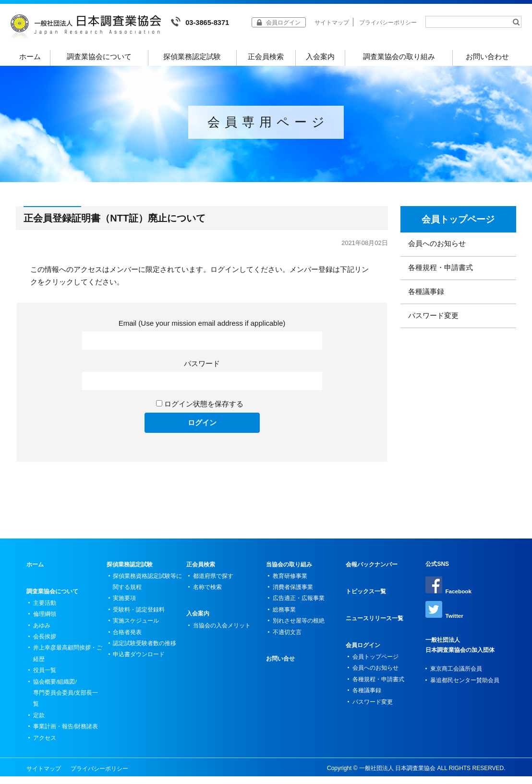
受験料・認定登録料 (139, 614)
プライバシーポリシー (388, 23)
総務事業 (284, 614)
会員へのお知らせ (437, 249)
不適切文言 (287, 637)
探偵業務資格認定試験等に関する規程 (148, 586)
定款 (39, 722)
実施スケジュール (136, 626)
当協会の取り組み (289, 568)
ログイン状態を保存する (204, 408)
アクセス (45, 745)
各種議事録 (426, 298)
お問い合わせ (487, 57)
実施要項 (125, 603)
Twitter (444, 614)
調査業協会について (99, 57)
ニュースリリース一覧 (375, 622)
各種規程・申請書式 (441, 273)
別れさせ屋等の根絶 (299, 626)
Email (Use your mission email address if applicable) (202, 327)
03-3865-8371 (200, 22)
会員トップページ (458, 223)
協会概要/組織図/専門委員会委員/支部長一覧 (66, 699)
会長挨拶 (45, 641)
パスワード (202, 367)
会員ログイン (363, 649)
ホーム (30, 57)
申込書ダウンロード (139, 661)
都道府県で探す (213, 580)
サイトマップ (332, 23)
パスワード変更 (433, 323)
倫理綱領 (45, 618)
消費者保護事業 (293, 591)
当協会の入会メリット (222, 630)
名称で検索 (207, 591)
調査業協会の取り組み (399, 57)
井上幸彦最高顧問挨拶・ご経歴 (68, 659)
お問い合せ (280, 664)
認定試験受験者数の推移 (145, 649)
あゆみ (42, 630)
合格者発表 (128, 637)
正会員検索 (266, 57)
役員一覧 (45, 676)
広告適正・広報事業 (299, 603)
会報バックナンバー (372, 568)
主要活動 (45, 607)
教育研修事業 (290, 580)
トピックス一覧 (366, 595)
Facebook (449, 589)
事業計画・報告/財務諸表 (66, 734)
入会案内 (320, 57)
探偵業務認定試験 (192, 57)
